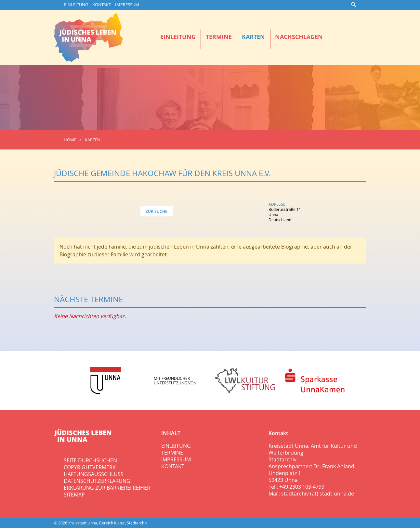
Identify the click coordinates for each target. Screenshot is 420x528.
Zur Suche (157, 211)
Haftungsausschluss (94, 474)
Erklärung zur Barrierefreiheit (107, 488)
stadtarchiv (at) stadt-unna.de (318, 494)
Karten (253, 37)
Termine (219, 37)
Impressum (127, 5)
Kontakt (102, 5)
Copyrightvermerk (90, 467)
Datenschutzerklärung (97, 481)
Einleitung (76, 5)
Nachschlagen (299, 37)
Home (70, 140)
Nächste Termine (88, 299)
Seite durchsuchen (90, 460)
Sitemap (74, 495)
